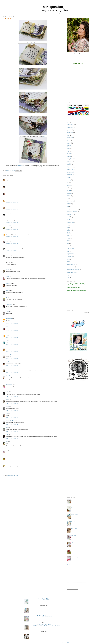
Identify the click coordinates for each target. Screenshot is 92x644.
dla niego (69, 148)
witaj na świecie (70, 256)
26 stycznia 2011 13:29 (12, 324)
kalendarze (69, 165)
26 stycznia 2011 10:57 (12, 244)
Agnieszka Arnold (9, 384)
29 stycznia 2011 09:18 (12, 461)
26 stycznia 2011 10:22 (12, 189)
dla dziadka (69, 142)
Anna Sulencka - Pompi (10, 421)
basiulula (7, 362)
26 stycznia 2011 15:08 (12, 338)
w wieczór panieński (71, 248)
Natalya (7, 178)
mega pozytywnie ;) (74, 514)
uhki (68, 245)
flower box (69, 153)
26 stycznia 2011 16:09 (12, 352)
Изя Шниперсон (9, 304)
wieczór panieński (70, 253)
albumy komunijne (70, 126)
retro (68, 227)
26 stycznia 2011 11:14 (12, 259)
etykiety (68, 152)
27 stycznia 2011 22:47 (12, 438)
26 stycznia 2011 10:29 (12, 203)
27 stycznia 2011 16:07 (12, 431)
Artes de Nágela (9, 318)
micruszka (69, 190)
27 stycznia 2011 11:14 (12, 424)
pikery (68, 206)
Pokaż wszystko (66, 642)
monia (7, 414)
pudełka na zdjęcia (70, 223)
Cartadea (7, 348)
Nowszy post (5, 473)
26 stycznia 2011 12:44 (12, 301)
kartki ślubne (69, 171)
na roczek (69, 195)
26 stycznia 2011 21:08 (12, 388)
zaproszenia (69, 263)
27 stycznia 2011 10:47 (12, 417)
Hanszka (7, 233)
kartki (68, 166)
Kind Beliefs (47, 599)
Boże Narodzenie (70, 132)
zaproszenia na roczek (71, 268)
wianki (68, 252)
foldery (68, 155)
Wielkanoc (69, 255)
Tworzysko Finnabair (44, 624)
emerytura (69, 150)
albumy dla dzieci (70, 124)
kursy (68, 182)
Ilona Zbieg (8, 213)
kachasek (7, 254)
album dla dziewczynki (75, 557)
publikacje (69, 219)
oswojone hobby (9, 226)
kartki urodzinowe (70, 173)
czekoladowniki (70, 137)
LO (67, 187)
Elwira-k (7, 311)
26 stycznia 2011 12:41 (12, 294)
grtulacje (68, 163)
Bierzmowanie (70, 131)
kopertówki (69, 179)
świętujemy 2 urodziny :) (75, 550)
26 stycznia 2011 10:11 (12, 182)
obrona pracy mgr (70, 200)
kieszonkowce (69, 174)
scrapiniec (69, 229)
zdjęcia (68, 277)
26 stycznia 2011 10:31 (12, 210)
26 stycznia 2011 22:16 (12, 403)
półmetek (69, 213)
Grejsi (7, 369)
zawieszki (69, 276)
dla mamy (69, 147)
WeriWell (7, 240)
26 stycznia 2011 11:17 (12, 266)
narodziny (69, 197)
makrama (69, 189)
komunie (68, 177)
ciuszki (68, 136)
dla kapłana (69, 145)
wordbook (69, 258)
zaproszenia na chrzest (71, 266)
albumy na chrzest (70, 127)
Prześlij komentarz (6, 471)
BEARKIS (8, 206)
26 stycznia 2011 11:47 (12, 287)
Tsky (7, 297)
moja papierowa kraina (44, 616)
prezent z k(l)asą (70, 215)
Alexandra (8, 185)
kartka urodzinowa (74, 528)
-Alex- (7, 450)
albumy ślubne (70, 129)
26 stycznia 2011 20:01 (12, 381)
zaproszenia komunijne (71, 264)
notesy (68, 198)
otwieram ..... (73, 521)
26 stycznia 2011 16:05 (12, 345)
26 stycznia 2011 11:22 (12, 273)
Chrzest (68, 134)
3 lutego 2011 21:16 (11, 468)
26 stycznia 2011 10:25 (12, 196)
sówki (68, 234)
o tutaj (44, 136)
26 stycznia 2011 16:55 (12, 372)
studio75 (68, 239)
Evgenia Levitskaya (9, 355)
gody (68, 160)
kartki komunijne (70, 168)
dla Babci (69, 140)
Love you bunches (47, 617)
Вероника (8, 276)
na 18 (68, 192)
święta (68, 243)
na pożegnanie (70, 194)
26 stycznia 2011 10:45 (12, 237)
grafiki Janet (69, 161)
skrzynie (68, 232)
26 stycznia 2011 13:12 (12, 315)
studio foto (69, 237)
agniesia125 (8, 376)
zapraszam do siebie (74, 500)
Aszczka (7, 247)
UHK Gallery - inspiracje (44, 607)
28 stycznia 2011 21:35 (12, 454)
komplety (69, 176)
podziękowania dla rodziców (72, 211)
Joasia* (7, 391)
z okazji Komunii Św (47, 634)
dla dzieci (69, 144)
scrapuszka (69, 231)
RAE (68, 224)
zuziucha (7, 334)
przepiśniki (69, 218)
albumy (68, 123)
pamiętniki (69, 203)
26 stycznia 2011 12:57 (12, 308)
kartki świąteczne (74, 543)
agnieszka (8, 269)
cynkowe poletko (44, 633)
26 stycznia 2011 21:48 (12, 396)
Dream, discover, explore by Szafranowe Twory (47, 625)
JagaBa (7, 435)
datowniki (69, 139)
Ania (7, 464)
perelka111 (8, 199)
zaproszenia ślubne (70, 271)
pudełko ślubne (73, 536)
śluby (68, 240)
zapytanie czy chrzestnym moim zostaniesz (75, 274)
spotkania (69, 235)
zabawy (68, 260)
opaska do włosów (70, 202)
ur (67, 247)
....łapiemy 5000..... (69, 564)
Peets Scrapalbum (44, 598)
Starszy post (61, 473)
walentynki (69, 250)
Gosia (7, 428)
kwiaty (68, 184)
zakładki (68, 261)
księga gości (69, 181)
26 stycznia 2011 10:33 (12, 223)
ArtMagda (8, 341)
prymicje (68, 216)
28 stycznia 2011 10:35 (12, 447)
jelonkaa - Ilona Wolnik (10, 192)
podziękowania (70, 208)
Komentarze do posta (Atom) (13, 476)
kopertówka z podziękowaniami (76, 507)
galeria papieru (70, 158)
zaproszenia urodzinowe (71, 273)
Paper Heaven (69, 205)
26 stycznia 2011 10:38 (12, 230)
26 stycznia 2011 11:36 (12, 280)
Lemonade (69, 185)
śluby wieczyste (70, 242)
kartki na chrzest (70, 169)
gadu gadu (69, 157)
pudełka (68, 221)
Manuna (7, 457)
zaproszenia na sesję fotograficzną (73, 269)
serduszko (47, 608)
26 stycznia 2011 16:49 (12, 365)
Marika (7, 327)
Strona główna (33, 473)
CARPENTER (8, 283)
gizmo (7, 442)
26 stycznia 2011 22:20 (12, 410)
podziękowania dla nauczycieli (73, 210)
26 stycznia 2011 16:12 (12, 359)
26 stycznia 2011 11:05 (12, 251)
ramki (68, 226)
